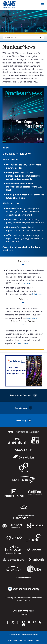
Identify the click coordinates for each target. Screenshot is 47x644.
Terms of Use (23, 640)
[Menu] (42, 5)
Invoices (31, 640)
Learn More (26, 283)
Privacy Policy (12, 640)
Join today (37, 294)
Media (37, 640)
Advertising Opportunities (23, 611)
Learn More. (22, 343)
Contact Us (24, 614)
